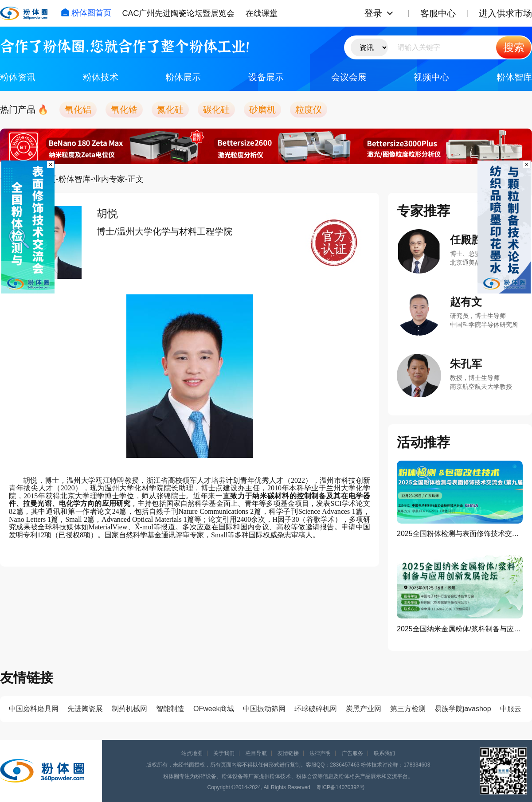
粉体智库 (514, 77)
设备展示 (266, 77)
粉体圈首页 (86, 13)
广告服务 (352, 753)
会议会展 (349, 77)
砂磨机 (262, 110)
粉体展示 (183, 77)
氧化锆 (124, 110)
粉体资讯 (18, 77)
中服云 (511, 709)
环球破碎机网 (316, 709)
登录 (373, 13)
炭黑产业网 (364, 709)
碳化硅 (216, 110)
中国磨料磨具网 (34, 709)
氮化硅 (170, 110)
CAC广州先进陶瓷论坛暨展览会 (178, 13)
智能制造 (170, 709)
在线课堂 (262, 13)
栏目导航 (256, 753)
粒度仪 (309, 110)
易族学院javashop (463, 709)
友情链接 (288, 753)
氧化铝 (78, 110)
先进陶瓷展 (85, 709)
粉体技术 (101, 77)
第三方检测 (408, 709)
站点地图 (192, 753)
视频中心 (431, 77)
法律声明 (320, 753)
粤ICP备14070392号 (340, 787)
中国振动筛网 (264, 709)
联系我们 (384, 753)
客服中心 (438, 13)
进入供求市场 (505, 13)
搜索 (514, 47)
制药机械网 (129, 709)
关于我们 (224, 753)
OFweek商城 (214, 709)
